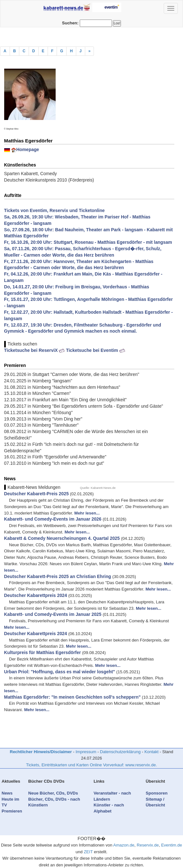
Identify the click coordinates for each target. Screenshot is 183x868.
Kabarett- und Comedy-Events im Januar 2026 (53, 519)
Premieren (12, 811)
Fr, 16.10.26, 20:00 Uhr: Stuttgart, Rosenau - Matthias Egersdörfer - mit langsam (88, 242)
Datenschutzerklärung (120, 752)
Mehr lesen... (87, 513)
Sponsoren (157, 793)
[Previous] (90, 51)
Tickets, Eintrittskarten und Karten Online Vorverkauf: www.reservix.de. (91, 765)
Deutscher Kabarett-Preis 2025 (37, 494)
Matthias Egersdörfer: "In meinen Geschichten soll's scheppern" (73, 697)
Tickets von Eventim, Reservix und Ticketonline (55, 210)
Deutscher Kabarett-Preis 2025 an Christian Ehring (58, 576)
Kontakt (151, 752)
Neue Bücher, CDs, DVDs (53, 793)
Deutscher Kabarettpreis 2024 (36, 595)
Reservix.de (148, 845)
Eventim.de (172, 845)
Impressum (86, 752)
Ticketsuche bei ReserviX (35, 350)
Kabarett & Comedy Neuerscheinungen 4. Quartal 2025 (62, 538)
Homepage (27, 149)
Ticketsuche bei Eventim (95, 350)
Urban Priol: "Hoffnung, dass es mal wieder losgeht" (60, 672)
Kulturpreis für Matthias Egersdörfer (43, 652)
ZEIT (88, 852)
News (7, 793)
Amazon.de (124, 845)
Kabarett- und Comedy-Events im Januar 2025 (53, 614)
